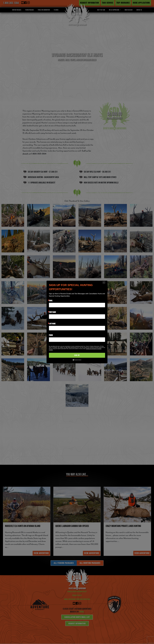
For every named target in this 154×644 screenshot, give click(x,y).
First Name (52, 312)
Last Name (52, 324)
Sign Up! (77, 355)
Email (51, 301)
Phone (51, 335)
